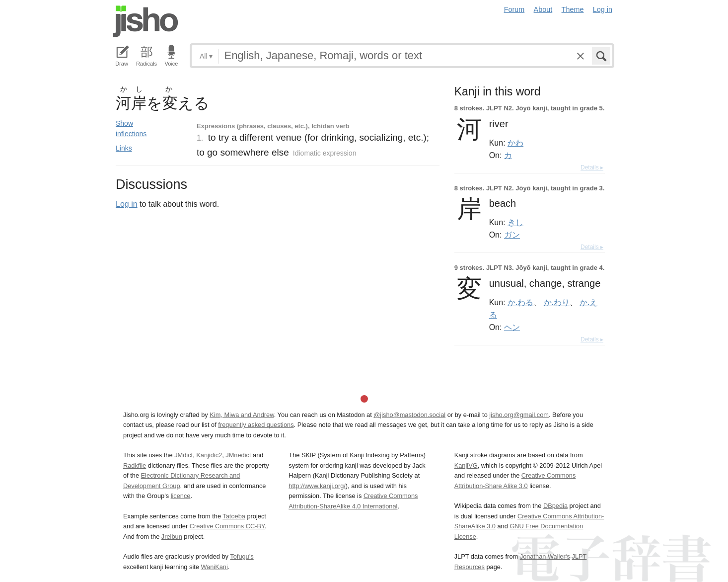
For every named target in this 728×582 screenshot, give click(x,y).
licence (181, 496)
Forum (514, 9)
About (543, 9)
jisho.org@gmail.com (519, 415)
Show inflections (131, 128)
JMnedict (238, 455)
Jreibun (172, 537)
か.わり (557, 302)
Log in (603, 9)
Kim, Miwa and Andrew (242, 415)
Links (124, 148)
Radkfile (135, 465)
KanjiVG (466, 465)
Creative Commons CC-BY (227, 526)
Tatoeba (234, 516)
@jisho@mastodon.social (409, 415)
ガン (512, 235)
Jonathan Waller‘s (545, 556)
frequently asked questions (256, 425)
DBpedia (555, 506)
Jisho (146, 21)
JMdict (183, 455)
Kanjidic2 (209, 455)
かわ (515, 143)
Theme (573, 9)
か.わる (520, 302)
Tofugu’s (242, 556)
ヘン (512, 327)
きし (515, 222)
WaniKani (215, 567)
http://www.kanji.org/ (317, 486)
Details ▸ (592, 167)
